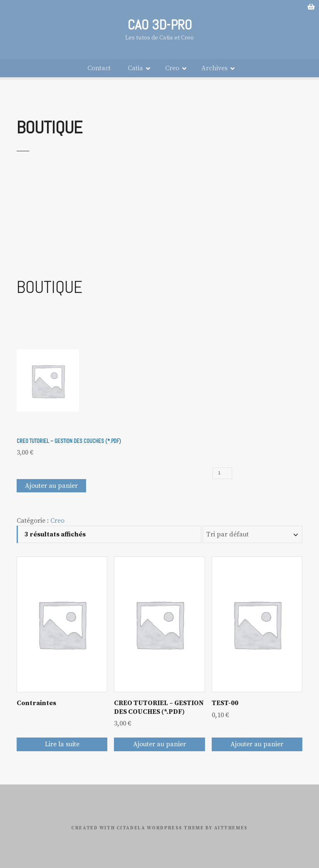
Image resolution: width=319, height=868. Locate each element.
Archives (214, 67)
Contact (99, 67)
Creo (172, 67)
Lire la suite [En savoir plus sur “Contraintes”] (62, 743)
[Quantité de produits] (222, 472)
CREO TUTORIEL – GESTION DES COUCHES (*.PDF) (69, 440)
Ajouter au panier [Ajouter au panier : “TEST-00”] (257, 743)
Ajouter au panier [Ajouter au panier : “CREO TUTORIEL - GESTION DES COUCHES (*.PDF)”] (159, 743)
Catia (135, 67)
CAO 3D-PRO (159, 25)
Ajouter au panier (51, 484)
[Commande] (252, 534)
